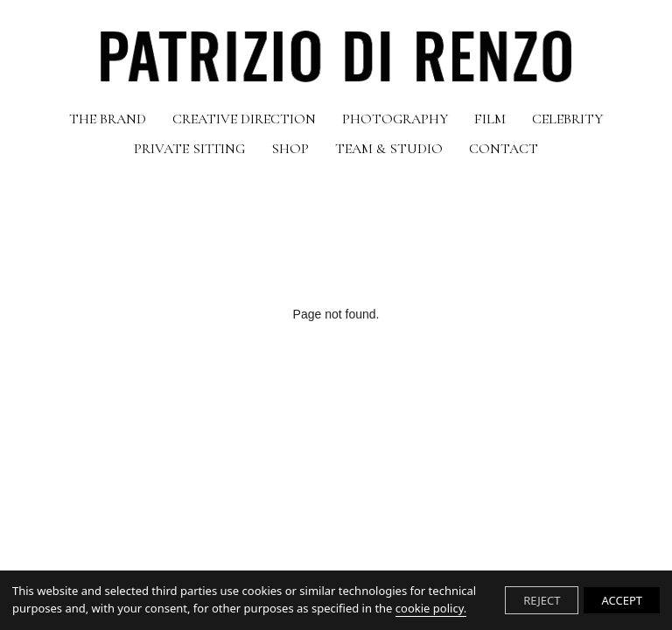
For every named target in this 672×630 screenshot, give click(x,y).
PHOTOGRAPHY (395, 119)
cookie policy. (431, 608)
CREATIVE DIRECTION (244, 119)
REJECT (542, 600)
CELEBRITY (567, 119)
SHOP (290, 149)
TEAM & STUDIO (389, 149)
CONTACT (504, 149)
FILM (490, 119)
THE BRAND (108, 119)
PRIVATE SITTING (189, 149)
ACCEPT (622, 600)
